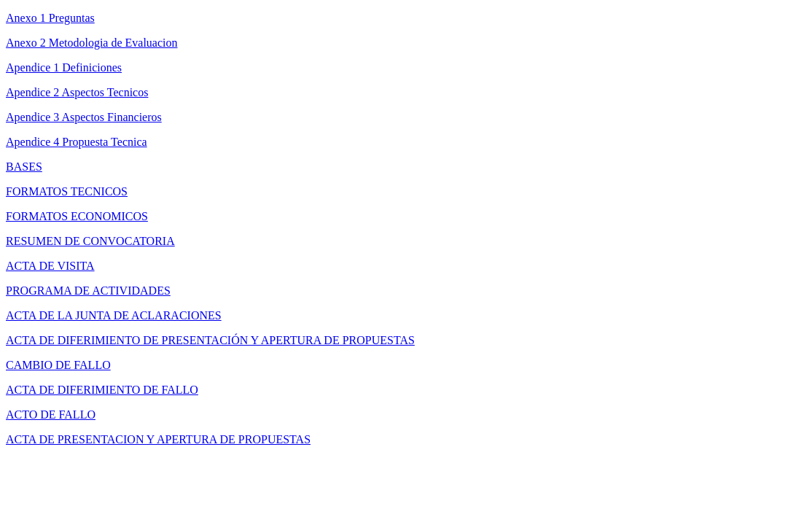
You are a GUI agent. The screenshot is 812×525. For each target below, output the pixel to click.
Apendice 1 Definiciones (64, 67)
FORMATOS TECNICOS (67, 191)
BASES (24, 167)
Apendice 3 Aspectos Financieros (84, 117)
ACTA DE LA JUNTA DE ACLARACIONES (114, 315)
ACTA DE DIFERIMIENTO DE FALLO (102, 390)
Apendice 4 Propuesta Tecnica (77, 142)
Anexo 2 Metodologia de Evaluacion (92, 43)
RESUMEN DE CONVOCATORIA (90, 241)
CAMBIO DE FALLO (58, 365)
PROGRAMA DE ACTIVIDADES (88, 291)
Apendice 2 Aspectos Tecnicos (77, 92)
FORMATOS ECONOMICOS (77, 216)
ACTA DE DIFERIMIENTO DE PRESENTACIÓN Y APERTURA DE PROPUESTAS (210, 340)
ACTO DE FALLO (51, 415)
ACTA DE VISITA (50, 266)
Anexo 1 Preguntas (50, 18)
